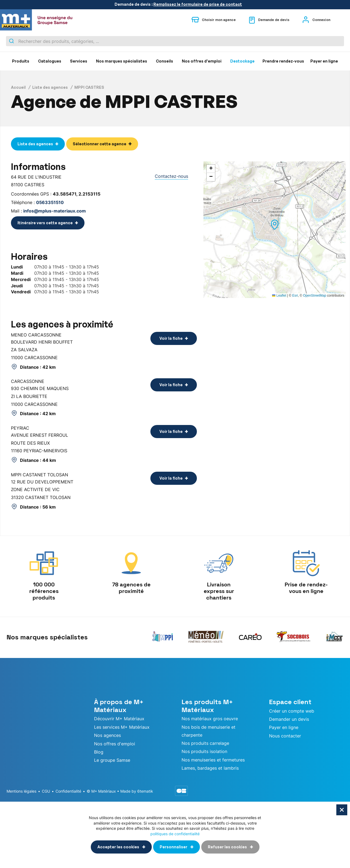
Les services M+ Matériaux (122, 727)
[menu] (175, 61)
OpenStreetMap (315, 296)
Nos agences (107, 735)
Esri (295, 296)
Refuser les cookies (228, 847)
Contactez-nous (171, 176)
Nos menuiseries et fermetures (213, 760)
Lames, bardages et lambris (210, 768)
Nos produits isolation (204, 751)
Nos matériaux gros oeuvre (210, 719)
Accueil (18, 87)
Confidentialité (68, 791)
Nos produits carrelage (205, 743)
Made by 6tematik (137, 791)
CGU (46, 791)
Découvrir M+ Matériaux (119, 719)
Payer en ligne (284, 727)
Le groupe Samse (112, 760)
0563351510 (50, 202)
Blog (99, 752)
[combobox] (175, 41)
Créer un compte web (292, 711)
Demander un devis (289, 719)
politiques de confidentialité (175, 833)
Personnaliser (174, 847)
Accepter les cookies (119, 847)
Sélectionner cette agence (100, 144)
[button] (275, 225)
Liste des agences (50, 87)
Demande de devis (269, 20)
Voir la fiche (171, 338)
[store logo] (40, 20)
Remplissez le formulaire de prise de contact (198, 4)
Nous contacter (285, 736)
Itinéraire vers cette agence (45, 223)
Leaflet (279, 296)
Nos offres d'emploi (115, 744)
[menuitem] (21, 61)
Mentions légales (21, 791)
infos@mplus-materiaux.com (55, 211)
